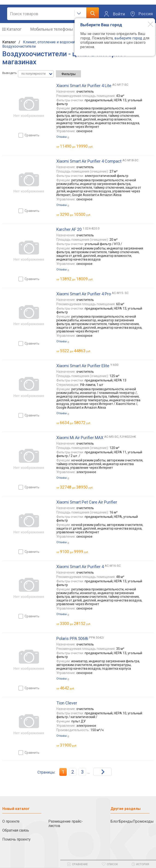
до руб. (77, 146)
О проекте (11, 821)
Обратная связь (16, 830)
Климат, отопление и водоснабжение (55, 42)
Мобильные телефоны (52, 29)
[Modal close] (147, 24)
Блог (115, 821)
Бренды (126, 821)
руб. (67, 688)
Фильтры (68, 74)
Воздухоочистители (19, 46)
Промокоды (143, 821)
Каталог (14, 29)
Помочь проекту (16, 839)
